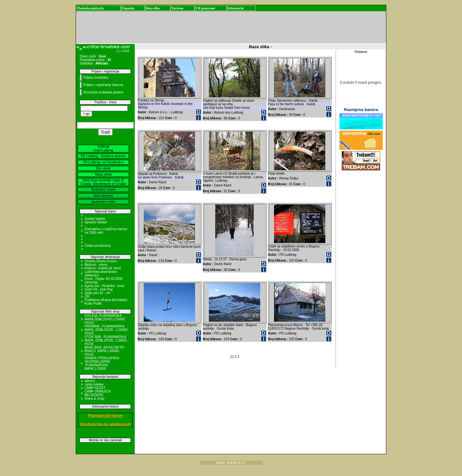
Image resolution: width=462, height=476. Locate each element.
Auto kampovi (103, 196)
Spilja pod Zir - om (97, 293)
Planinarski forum (106, 415)
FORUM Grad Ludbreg (103, 149)
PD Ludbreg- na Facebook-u (103, 162)
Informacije (236, 8)
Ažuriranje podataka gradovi (103, 92)
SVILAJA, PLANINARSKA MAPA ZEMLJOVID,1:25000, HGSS (105, 319)
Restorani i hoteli (103, 190)
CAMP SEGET (95, 388)
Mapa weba (103, 174)
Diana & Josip (94, 398)
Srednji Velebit (95, 219)
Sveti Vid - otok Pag (98, 289)
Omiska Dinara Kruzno (101, 261)
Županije (128, 8)
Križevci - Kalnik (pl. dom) (103, 268)
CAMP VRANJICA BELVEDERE (97, 393)
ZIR (87, 296)
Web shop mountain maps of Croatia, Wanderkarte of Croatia (103, 182)
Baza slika (153, 8)
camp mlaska (94, 384)
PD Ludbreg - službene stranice (103, 156)
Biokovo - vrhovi (96, 265)
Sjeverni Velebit (95, 222)
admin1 (90, 381)
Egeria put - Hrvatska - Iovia (104, 286)
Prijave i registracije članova (103, 85)
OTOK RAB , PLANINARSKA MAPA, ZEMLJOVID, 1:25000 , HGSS (106, 340)
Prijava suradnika (96, 78)
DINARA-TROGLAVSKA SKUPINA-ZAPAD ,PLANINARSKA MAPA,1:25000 (102, 363)
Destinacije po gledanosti (105, 424)
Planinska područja (90, 8)
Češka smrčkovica (97, 246)
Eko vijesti (103, 168)
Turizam (177, 8)
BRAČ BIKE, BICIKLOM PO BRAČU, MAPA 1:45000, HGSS (104, 351)
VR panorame (205, 8)
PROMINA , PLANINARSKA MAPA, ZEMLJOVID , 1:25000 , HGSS (107, 330)
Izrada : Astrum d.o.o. (231, 463)
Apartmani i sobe (103, 202)
